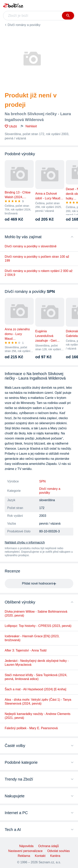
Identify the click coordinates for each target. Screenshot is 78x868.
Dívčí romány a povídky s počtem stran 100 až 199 (37, 259)
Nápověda (26, 846)
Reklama (24, 856)
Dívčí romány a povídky (24, 25)
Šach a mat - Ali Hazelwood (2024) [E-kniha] (35, 689)
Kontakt (40, 856)
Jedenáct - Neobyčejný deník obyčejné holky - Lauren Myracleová (37, 663)
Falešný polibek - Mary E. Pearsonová (31, 728)
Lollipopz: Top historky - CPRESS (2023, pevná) (38, 626)
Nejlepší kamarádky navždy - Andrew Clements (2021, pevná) (38, 716)
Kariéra (55, 856)
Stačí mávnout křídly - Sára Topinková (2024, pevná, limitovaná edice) (36, 677)
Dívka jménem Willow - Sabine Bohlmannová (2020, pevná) (36, 614)
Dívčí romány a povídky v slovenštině (31, 246)
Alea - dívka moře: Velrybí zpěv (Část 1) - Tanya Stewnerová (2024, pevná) (38, 702)
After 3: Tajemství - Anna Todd (26, 650)
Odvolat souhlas (58, 851)
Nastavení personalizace (25, 851)
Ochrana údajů (49, 846)
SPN (42, 481)
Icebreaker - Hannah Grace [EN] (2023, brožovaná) (32, 638)
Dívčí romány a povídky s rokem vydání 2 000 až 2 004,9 (39, 273)
